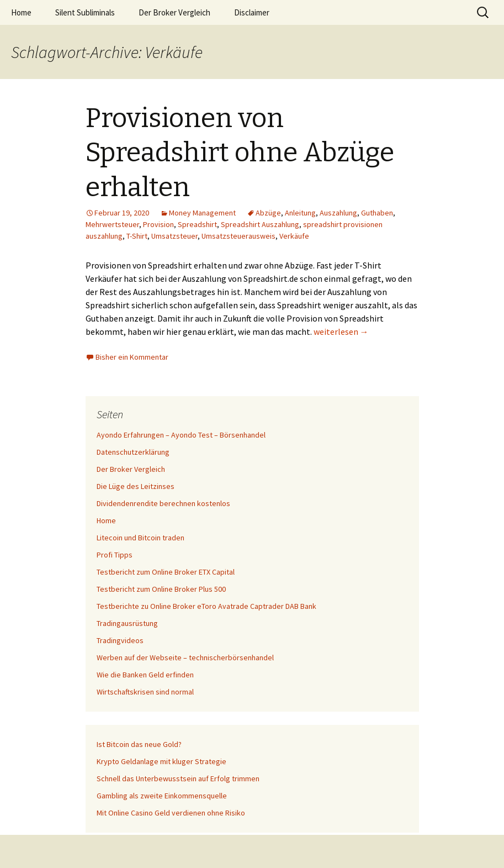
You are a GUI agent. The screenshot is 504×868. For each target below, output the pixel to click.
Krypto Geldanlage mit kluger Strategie (161, 761)
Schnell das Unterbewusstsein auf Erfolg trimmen (178, 778)
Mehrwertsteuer (112, 224)
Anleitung (300, 213)
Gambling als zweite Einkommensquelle (162, 796)
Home (21, 12)
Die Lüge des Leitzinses (136, 486)
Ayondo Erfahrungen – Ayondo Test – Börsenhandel (181, 435)
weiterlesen (341, 332)
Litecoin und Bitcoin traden (140, 538)
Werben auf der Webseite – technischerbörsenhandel (185, 657)
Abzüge (268, 213)
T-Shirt (137, 236)
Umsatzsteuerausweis (238, 236)
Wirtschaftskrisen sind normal (145, 692)
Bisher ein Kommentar (132, 357)
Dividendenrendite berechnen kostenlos (163, 503)
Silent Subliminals (85, 12)
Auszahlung (338, 213)
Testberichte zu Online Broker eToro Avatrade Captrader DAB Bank (206, 606)
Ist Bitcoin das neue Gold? (139, 744)
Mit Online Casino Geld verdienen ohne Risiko (171, 813)
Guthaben (377, 213)
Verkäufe (294, 236)
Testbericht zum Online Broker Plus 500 (161, 589)
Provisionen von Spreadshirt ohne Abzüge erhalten (240, 153)
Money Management (202, 213)
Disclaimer (252, 12)
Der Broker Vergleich (174, 12)
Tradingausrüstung (127, 623)
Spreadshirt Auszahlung (260, 224)
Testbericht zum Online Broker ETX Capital (166, 572)
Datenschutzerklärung (133, 452)
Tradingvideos (120, 640)
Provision (158, 224)
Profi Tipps (115, 555)
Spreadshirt (197, 224)
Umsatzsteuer (174, 236)
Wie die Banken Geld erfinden (145, 675)
